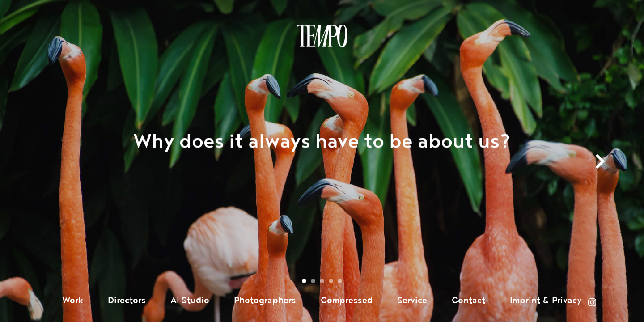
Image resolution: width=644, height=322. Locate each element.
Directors (127, 301)
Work (73, 301)
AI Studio (190, 301)
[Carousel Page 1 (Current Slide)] (304, 281)
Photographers (265, 301)
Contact (468, 301)
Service (412, 301)
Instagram (592, 302)
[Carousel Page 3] (322, 281)
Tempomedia (322, 36)
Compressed (347, 301)
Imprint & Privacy (546, 301)
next (600, 170)
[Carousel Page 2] (313, 281)
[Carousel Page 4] (331, 281)
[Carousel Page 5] (340, 281)
